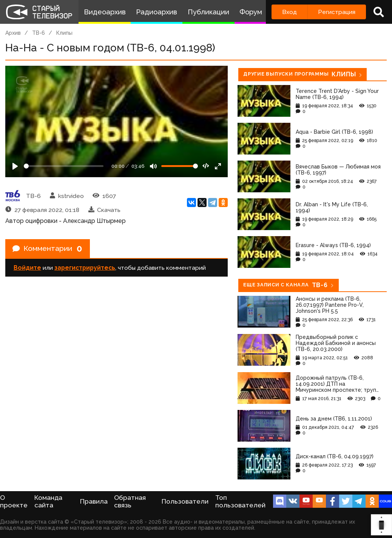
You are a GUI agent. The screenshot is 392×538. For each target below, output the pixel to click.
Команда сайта (48, 501)
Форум (251, 12)
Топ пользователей (240, 501)
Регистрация (337, 12)
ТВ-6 (39, 33)
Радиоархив (157, 12)
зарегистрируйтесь (85, 268)
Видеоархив (105, 12)
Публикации (208, 12)
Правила (94, 501)
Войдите (27, 268)
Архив (13, 33)
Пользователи (185, 501)
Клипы (64, 33)
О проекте (14, 501)
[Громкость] (180, 166)
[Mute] (153, 166)
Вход (289, 12)
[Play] (15, 166)
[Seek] (64, 166)
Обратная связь (130, 501)
